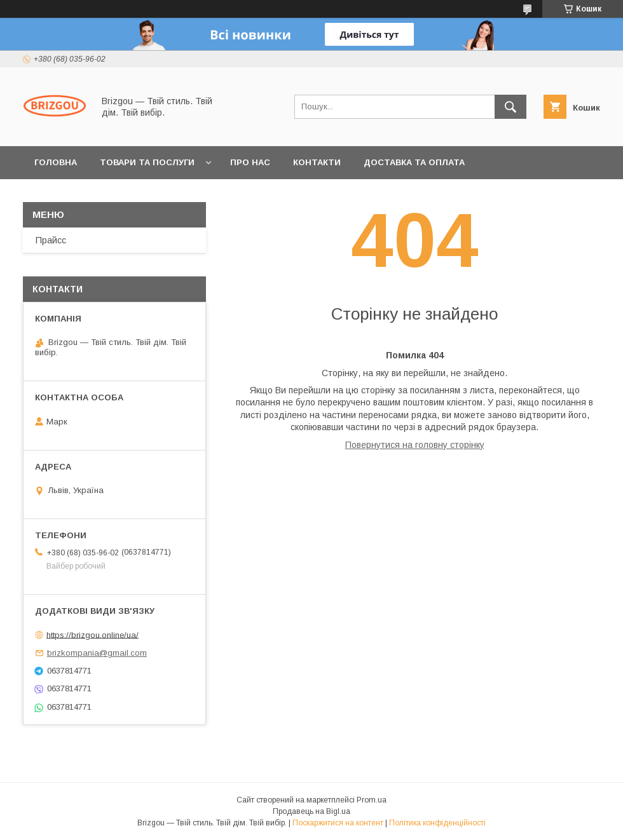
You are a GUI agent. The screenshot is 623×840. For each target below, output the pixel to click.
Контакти (317, 162)
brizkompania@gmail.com (97, 653)
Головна (56, 162)
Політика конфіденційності (437, 823)
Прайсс (51, 240)
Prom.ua (372, 800)
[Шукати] (510, 107)
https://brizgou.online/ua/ (92, 634)
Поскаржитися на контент (338, 823)
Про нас (250, 162)
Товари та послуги (147, 162)
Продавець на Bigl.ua (311, 811)
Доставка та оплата (414, 162)
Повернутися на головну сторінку (415, 445)
